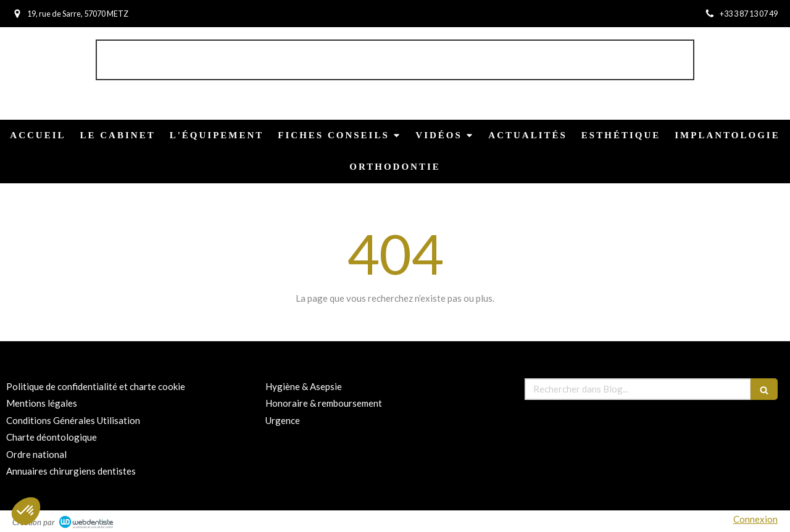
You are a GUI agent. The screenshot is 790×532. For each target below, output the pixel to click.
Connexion (755, 519)
